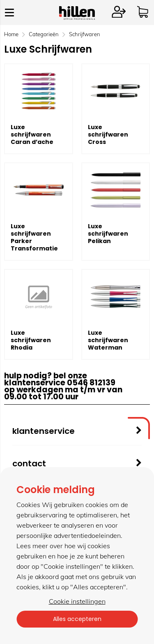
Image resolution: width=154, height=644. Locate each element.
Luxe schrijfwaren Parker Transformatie (34, 237)
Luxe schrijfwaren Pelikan (108, 234)
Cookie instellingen (77, 601)
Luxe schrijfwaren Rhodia (31, 340)
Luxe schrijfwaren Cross (108, 134)
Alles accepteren (77, 619)
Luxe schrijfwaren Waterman (108, 340)
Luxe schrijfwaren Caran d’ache (32, 134)
